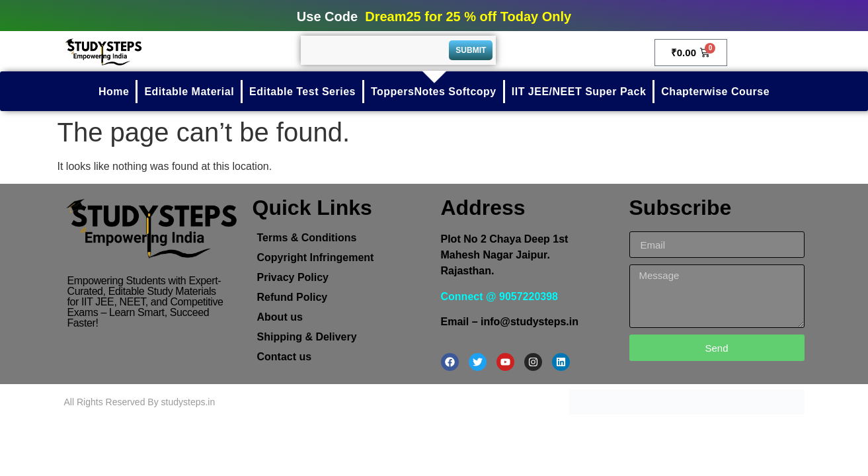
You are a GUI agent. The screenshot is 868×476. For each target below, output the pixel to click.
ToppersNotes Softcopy (434, 92)
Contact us (285, 357)
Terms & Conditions (307, 238)
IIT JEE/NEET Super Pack (579, 92)
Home (114, 92)
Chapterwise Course (715, 92)
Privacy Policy (293, 277)
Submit (471, 50)
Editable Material (189, 92)
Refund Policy (293, 297)
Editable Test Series (302, 92)
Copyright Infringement (316, 258)
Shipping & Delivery (307, 337)
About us (280, 317)
